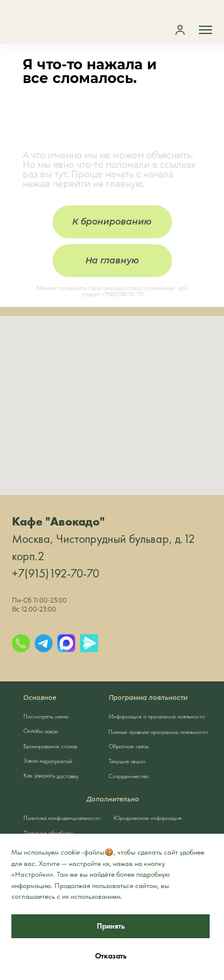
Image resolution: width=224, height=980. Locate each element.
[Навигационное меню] (205, 30)
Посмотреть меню (46, 716)
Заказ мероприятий (47, 761)
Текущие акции (127, 761)
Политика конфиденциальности (62, 818)
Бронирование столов (50, 746)
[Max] (66, 643)
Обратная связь (129, 746)
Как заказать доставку (50, 776)
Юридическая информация (148, 818)
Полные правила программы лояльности (158, 732)
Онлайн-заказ (40, 731)
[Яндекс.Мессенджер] (89, 643)
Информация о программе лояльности (157, 716)
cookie (70, 852)
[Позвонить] (21, 643)
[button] (180, 30)
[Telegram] (44, 643)
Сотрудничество (129, 776)
